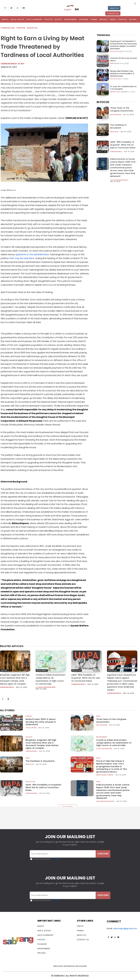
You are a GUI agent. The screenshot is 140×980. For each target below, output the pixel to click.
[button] (135, 3)
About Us (114, 8)
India (112, 63)
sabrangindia (116, 152)
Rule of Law (115, 92)
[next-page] (8, 699)
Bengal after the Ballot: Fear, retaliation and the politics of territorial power (122, 74)
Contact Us (113, 13)
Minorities (32, 28)
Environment (42, 670)
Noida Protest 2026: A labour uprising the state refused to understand (41, 722)
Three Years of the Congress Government (122, 109)
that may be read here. (22, 258)
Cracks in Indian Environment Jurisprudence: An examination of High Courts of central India (114, 743)
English (68, 9)
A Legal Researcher (46, 687)
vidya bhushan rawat (119, 180)
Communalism (8, 28)
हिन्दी (77, 9)
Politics (114, 52)
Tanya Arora (31, 728)
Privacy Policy (55, 859)
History (4, 670)
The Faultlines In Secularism (118, 126)
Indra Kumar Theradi (105, 775)
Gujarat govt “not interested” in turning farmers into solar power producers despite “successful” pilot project (124, 45)
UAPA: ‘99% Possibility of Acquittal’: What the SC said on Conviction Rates (123, 145)
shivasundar (116, 115)
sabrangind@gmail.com (125, 928)
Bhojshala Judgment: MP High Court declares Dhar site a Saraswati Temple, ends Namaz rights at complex (42, 744)
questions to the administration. (33, 254)
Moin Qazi (114, 132)
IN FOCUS (103, 102)
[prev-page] (2, 699)
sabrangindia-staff (13, 64)
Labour (29, 716)
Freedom (21, 28)
